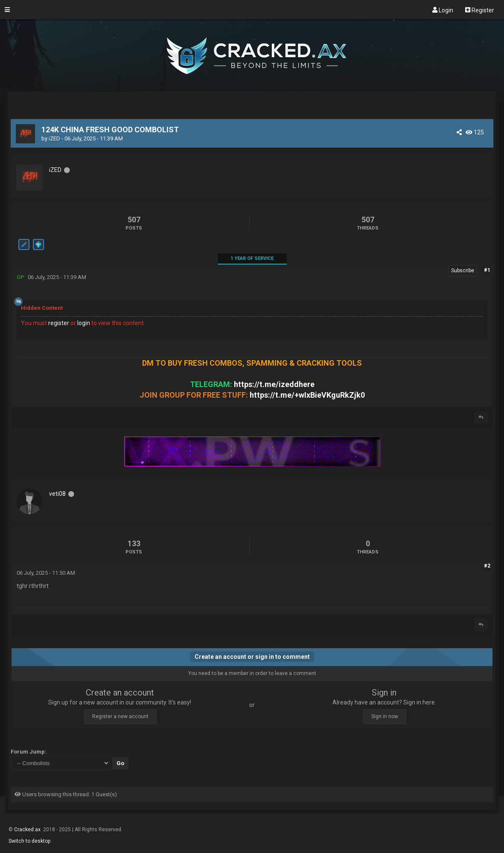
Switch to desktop (29, 841)
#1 (487, 270)
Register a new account (120, 716)
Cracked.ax (28, 830)
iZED (54, 138)
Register (480, 10)
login (84, 323)
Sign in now (385, 716)
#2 (487, 566)
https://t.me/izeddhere (274, 384)
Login (443, 10)
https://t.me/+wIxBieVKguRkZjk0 (307, 395)
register (59, 323)
